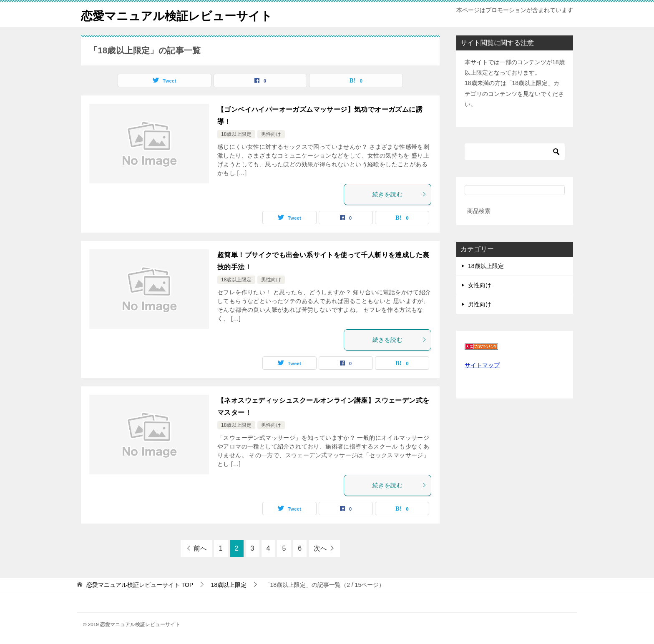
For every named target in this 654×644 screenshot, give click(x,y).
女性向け (480, 285)
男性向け (271, 134)
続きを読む (400, 194)
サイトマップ (482, 365)
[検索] (515, 152)
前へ (200, 548)
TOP (140, 585)
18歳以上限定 (236, 134)
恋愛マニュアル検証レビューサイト (183, 14)
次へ (320, 548)
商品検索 (479, 211)
